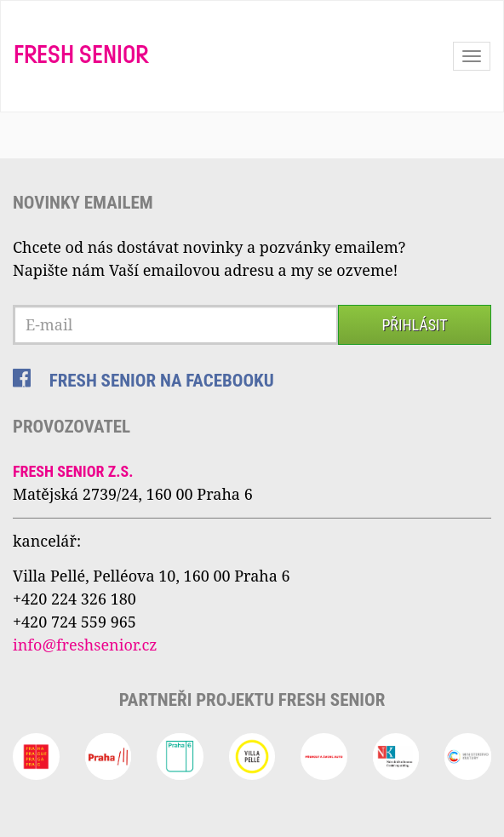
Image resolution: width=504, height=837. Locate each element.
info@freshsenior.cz (85, 645)
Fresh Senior (81, 57)
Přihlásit (414, 325)
